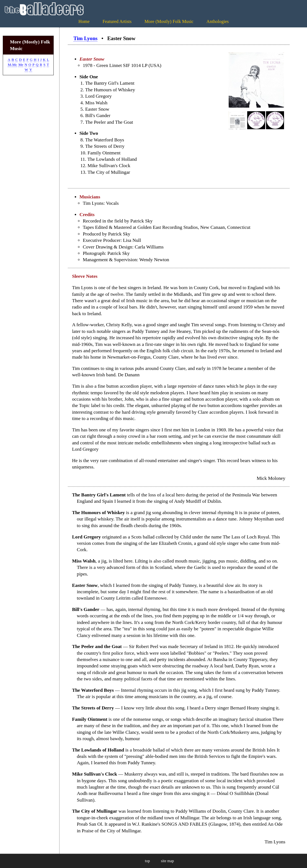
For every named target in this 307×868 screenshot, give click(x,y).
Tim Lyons (85, 38)
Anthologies (218, 21)
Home (84, 21)
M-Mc (12, 65)
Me (21, 65)
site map (167, 861)
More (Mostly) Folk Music (169, 21)
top (148, 861)
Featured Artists (117, 21)
